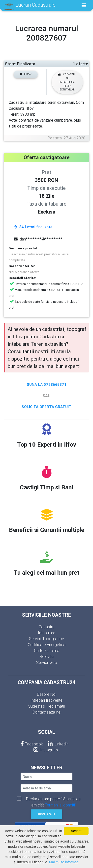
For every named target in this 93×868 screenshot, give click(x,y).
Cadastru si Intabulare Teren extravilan (67, 82)
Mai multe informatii (64, 862)
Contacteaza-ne (46, 712)
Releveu (47, 656)
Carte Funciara (47, 651)
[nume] (46, 776)
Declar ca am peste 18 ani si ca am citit (53, 799)
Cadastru (46, 627)
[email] (46, 788)
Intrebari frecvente (46, 700)
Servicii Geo (47, 662)
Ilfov (26, 75)
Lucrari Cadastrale (30, 5)
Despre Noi (47, 694)
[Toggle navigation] (84, 5)
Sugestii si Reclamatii (46, 706)
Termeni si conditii (60, 805)
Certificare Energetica (47, 645)
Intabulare (47, 633)
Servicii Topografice (46, 639)
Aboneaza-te (46, 814)
